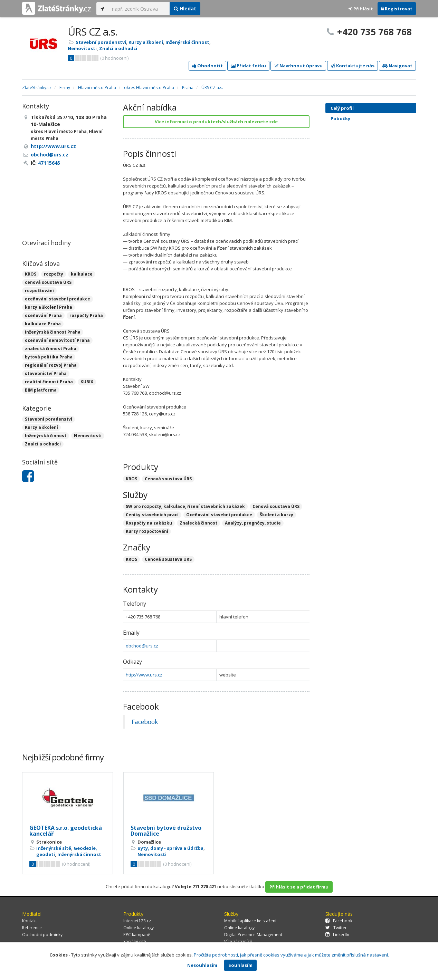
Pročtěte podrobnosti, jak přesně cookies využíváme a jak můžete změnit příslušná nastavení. (291, 955)
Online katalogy (139, 928)
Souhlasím (240, 965)
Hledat (185, 8)
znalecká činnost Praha (51, 349)
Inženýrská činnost (187, 42)
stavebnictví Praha (46, 373)
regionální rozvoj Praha (51, 365)
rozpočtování (39, 291)
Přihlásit (361, 9)
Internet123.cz (137, 921)
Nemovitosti (82, 48)
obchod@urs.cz (142, 646)
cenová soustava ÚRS (48, 282)
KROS (31, 274)
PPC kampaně (137, 935)
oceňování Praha (43, 315)
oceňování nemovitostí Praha (57, 340)
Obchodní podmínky (42, 935)
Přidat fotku (248, 66)
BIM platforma (41, 390)
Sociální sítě (135, 941)
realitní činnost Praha (49, 382)
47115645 (49, 163)
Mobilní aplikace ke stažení (250, 921)
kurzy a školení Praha (49, 307)
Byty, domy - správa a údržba (170, 848)
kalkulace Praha (43, 324)
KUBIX (87, 382)
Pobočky (340, 118)
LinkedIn (337, 935)
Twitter (336, 928)
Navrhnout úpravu (298, 66)
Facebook (145, 722)
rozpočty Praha (86, 315)
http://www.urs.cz (144, 675)
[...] (139, 9)
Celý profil (342, 108)
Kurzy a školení (146, 42)
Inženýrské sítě (54, 848)
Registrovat (397, 9)
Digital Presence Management (253, 935)
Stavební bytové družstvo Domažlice (166, 831)
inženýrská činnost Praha (53, 332)
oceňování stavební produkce (58, 299)
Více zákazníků (238, 941)
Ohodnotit (207, 66)
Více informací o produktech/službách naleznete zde (216, 122)
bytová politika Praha (49, 357)
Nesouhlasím (202, 965)
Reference (32, 928)
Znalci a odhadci (118, 48)
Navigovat (397, 66)
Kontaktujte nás (353, 66)
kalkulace (82, 274)
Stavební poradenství (101, 42)
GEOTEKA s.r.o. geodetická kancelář (66, 831)
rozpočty (54, 274)
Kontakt (30, 921)
